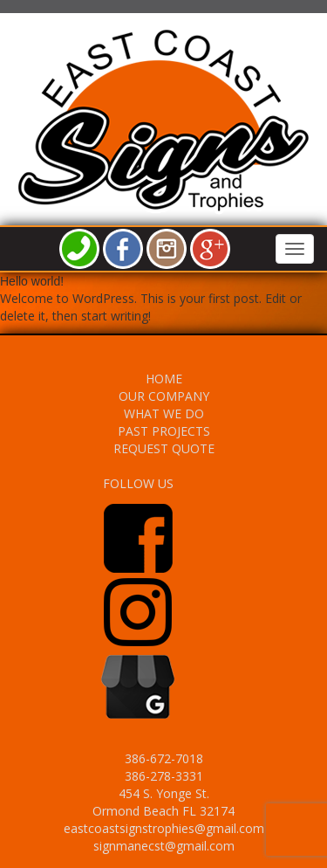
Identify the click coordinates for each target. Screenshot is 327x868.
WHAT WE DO (164, 413)
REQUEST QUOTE (164, 448)
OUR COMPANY (164, 396)
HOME (164, 379)
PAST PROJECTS (164, 431)
